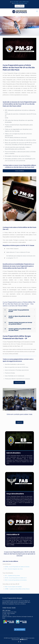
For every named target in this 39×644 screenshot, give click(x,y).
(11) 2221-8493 (15, 2)
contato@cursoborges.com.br (20, 3)
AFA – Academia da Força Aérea (12, 576)
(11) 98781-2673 (25, 2)
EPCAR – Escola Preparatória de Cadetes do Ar (16, 578)
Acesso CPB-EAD (20, 6)
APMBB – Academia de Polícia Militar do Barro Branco (17, 589)
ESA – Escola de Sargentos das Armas (14, 569)
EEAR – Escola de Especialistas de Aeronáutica (16, 580)
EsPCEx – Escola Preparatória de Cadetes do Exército (17, 567)
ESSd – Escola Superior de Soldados (13, 587)
